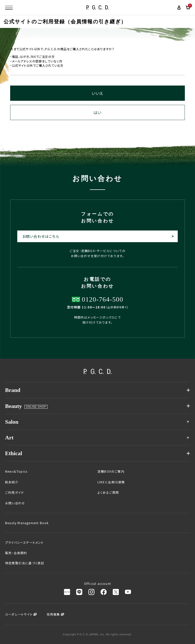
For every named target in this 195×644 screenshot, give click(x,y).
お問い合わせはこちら (41, 236)
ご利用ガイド (14, 492)
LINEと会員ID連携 (111, 482)
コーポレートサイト (19, 614)
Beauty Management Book (27, 523)
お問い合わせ (15, 503)
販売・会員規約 (16, 553)
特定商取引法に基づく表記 (25, 563)
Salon (12, 422)
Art (9, 437)
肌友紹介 (12, 482)
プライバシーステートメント (25, 542)
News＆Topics (16, 471)
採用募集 (53, 614)
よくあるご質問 (108, 492)
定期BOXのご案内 (111, 471)
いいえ (97, 93)
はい (97, 112)
